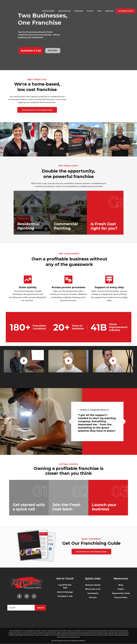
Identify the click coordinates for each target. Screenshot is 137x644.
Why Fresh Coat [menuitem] (93, 589)
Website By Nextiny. (78, 641)
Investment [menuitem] (93, 593)
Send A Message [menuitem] (65, 592)
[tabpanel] (24, 361)
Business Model (47, 5)
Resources (109, 5)
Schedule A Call (125, 5)
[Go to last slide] (71, 422)
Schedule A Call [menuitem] (65, 596)
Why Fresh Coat (64, 5)
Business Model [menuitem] (93, 585)
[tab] (68, 159)
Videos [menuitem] (121, 589)
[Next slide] (123, 422)
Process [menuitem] (93, 598)
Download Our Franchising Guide (37, 110)
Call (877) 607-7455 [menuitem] (65, 587)
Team (98, 5)
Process (89, 5)
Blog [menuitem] (121, 585)
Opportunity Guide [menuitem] (121, 593)
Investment (78, 5)
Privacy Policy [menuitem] (121, 598)
